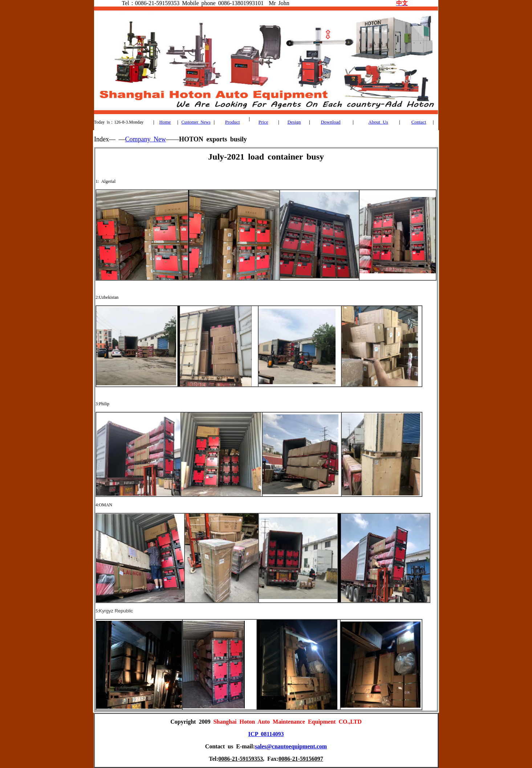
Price (263, 122)
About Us (378, 122)
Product (232, 122)
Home (165, 122)
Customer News (196, 122)
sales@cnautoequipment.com (291, 746)
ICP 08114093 (266, 734)
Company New (145, 139)
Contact (419, 122)
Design (294, 122)
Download (330, 122)
